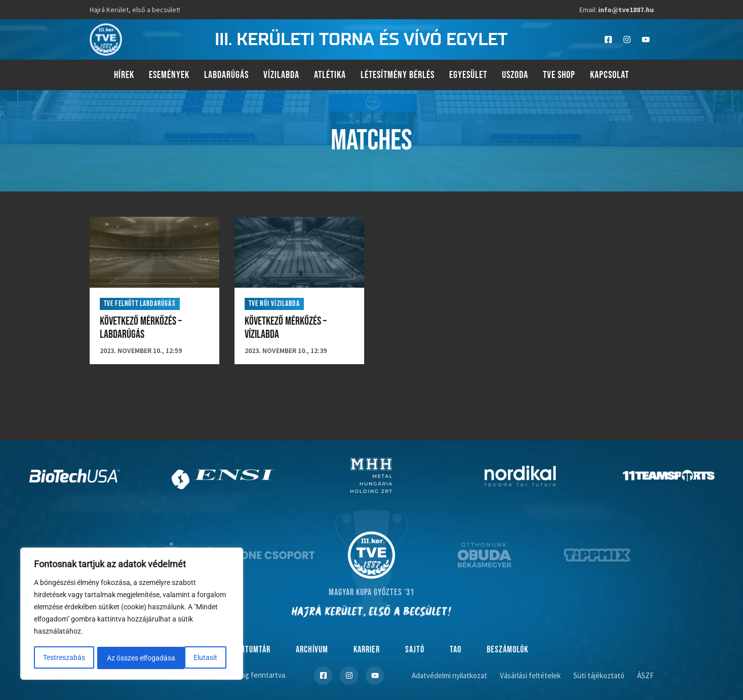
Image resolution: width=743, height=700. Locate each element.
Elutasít (119, 658)
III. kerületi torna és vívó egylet (361, 40)
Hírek (124, 75)
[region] (132, 614)
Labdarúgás (226, 75)
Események (169, 75)
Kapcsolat (610, 75)
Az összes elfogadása (187, 658)
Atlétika (330, 75)
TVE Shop (559, 75)
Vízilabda (281, 75)
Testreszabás (64, 658)
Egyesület (468, 75)
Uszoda (515, 75)
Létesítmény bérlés (398, 75)
